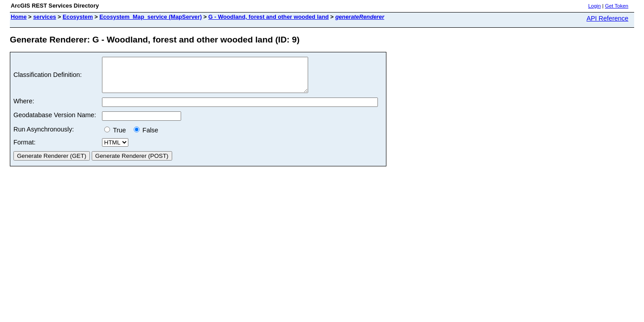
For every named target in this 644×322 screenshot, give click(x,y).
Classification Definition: (48, 78)
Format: (25, 149)
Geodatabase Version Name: (55, 122)
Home (19, 17)
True (117, 137)
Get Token (617, 6)
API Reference (607, 18)
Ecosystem (78, 17)
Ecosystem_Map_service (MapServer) (150, 17)
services (44, 17)
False (146, 137)
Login (594, 6)
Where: (24, 108)
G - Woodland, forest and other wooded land (269, 17)
